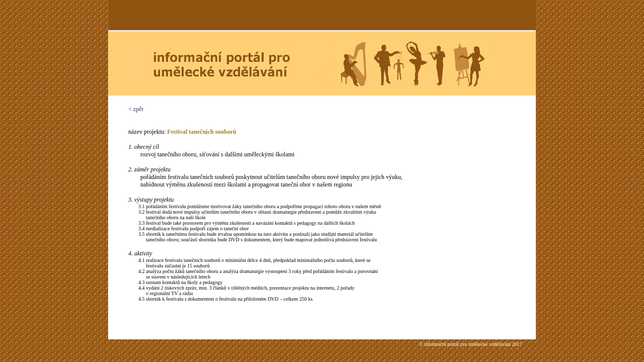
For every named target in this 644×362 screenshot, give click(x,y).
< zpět (136, 109)
